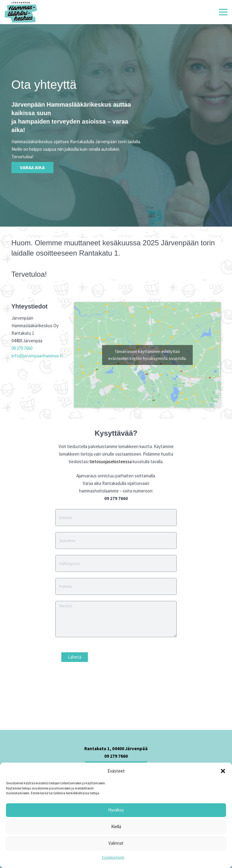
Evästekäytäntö (113, 857)
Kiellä (116, 826)
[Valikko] (223, 12)
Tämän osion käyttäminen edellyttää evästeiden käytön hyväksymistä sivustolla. (147, 355)
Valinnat (116, 843)
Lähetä (75, 657)
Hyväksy (116, 810)
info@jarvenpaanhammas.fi (37, 356)
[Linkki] (21, 12)
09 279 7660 (22, 348)
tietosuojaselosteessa (111, 461)
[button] (223, 771)
